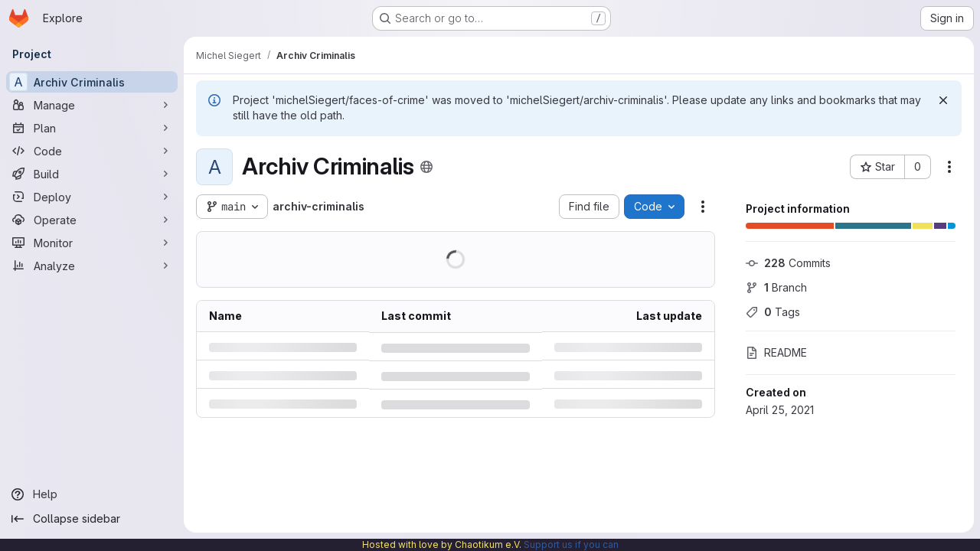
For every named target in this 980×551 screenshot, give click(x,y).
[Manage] (92, 105)
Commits (788, 263)
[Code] (92, 151)
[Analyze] (92, 266)
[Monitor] (92, 243)
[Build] (92, 174)
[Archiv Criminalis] (92, 82)
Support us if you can (571, 544)
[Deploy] (92, 197)
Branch (776, 287)
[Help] (92, 494)
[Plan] (92, 128)
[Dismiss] (943, 100)
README (776, 352)
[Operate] (92, 220)
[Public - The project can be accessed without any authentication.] (426, 167)
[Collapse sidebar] (92, 519)
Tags (773, 312)
